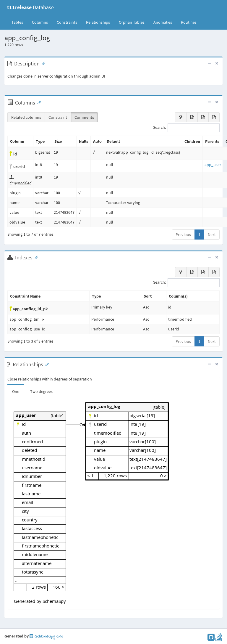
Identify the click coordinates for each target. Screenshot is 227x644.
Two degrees (41, 391)
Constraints (67, 22)
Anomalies (163, 22)
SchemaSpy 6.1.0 (46, 636)
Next (212, 235)
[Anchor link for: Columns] (38, 102)
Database (30, 7)
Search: (186, 128)
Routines (189, 22)
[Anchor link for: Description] (42, 63)
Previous (183, 235)
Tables (20, 22)
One (16, 391)
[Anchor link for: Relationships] (46, 364)
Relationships (98, 22)
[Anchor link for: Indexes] (35, 257)
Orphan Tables (132, 22)
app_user (213, 165)
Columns (40, 22)
